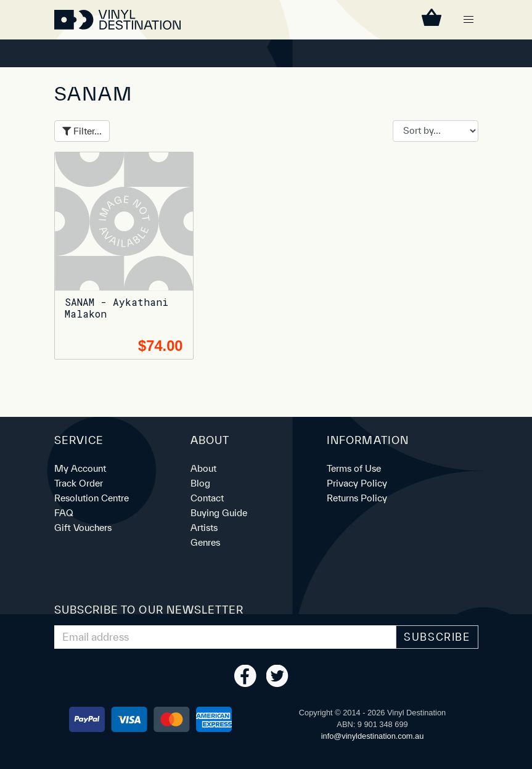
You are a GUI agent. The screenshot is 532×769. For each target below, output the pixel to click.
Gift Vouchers (83, 528)
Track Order (79, 483)
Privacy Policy (357, 483)
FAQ (64, 513)
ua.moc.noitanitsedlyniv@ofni (373, 736)
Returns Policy (357, 498)
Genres (205, 542)
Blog (200, 483)
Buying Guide (219, 513)
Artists (204, 528)
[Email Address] (226, 637)
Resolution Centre (92, 498)
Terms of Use (354, 468)
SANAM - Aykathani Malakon (117, 308)
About (203, 468)
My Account (80, 468)
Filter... (82, 131)
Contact (207, 498)
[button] (469, 20)
